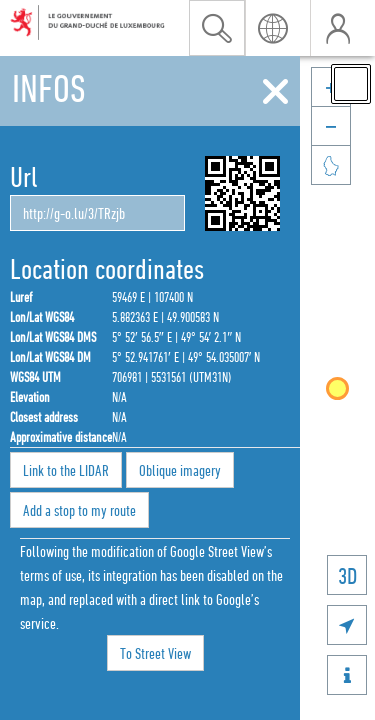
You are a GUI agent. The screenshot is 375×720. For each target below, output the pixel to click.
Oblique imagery (180, 470)
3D (347, 575)
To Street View (155, 653)
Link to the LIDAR (66, 470)
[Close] (275, 92)
